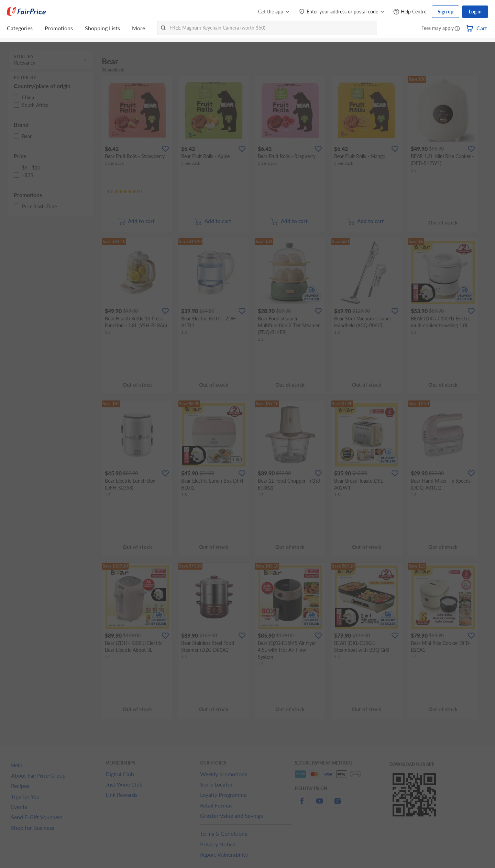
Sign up (445, 12)
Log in (475, 12)
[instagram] (338, 805)
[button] (457, 29)
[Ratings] (124, 191)
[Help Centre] (410, 12)
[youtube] (320, 805)
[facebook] (302, 805)
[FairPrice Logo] (26, 12)
